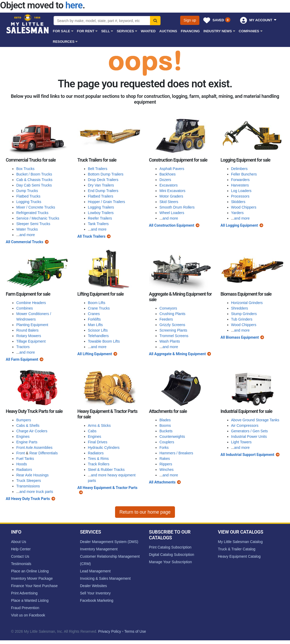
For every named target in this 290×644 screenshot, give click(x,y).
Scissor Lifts (98, 330)
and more (27, 235)
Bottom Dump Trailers (106, 174)
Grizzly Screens (172, 325)
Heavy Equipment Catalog (239, 556)
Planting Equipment (32, 325)
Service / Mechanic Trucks (38, 218)
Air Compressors (245, 425)
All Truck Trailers (92, 236)
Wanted (148, 31)
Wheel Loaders (172, 213)
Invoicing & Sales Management (105, 578)
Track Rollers (99, 464)
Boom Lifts (97, 303)
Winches (167, 470)
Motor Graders (171, 196)
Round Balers (27, 330)
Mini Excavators (172, 191)
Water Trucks (27, 229)
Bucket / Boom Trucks (34, 174)
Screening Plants (173, 330)
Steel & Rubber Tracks (106, 470)
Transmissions (28, 486)
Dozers (165, 180)
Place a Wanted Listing (30, 600)
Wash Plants (170, 341)
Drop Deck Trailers (103, 180)
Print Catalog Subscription (170, 547)
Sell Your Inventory (95, 593)
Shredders (240, 308)
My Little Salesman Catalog (240, 542)
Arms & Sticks (99, 425)
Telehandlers (98, 336)
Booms (165, 425)
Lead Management (95, 571)
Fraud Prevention (25, 608)
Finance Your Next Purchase (34, 586)
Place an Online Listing (30, 571)
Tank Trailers (98, 224)
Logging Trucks (29, 202)
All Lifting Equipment (95, 354)
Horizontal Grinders (247, 303)
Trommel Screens (174, 336)
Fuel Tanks (25, 459)
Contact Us (20, 556)
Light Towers (241, 442)
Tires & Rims (99, 459)
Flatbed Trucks (28, 196)
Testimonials (21, 564)
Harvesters (240, 185)
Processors (240, 196)
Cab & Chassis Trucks (34, 180)
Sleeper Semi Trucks (33, 224)
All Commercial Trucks (25, 242)
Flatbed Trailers (101, 196)
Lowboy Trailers (101, 213)
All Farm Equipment (22, 359)
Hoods (22, 464)
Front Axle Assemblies (34, 448)
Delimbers (239, 169)
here (74, 5)
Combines (25, 308)
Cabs (92, 431)
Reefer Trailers (100, 218)
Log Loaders (241, 191)
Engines (23, 437)
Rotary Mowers (29, 336)
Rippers (166, 464)
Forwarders (240, 180)
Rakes (165, 459)
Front (21, 453)
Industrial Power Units (249, 437)
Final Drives (98, 442)
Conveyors (168, 308)
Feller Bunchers (244, 174)
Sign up (190, 20)
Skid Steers (169, 202)
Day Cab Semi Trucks (34, 185)
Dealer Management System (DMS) (109, 542)
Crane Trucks (99, 308)
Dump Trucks (27, 191)
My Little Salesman (28, 24)
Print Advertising (24, 593)
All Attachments (162, 482)
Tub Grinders (242, 319)
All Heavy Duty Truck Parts (28, 499)
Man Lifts (95, 325)
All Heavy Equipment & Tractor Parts (108, 488)
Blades (165, 420)
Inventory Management (99, 549)
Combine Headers (31, 303)
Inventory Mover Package (32, 578)
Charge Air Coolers (32, 431)
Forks (164, 448)
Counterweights (172, 437)
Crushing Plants (172, 314)
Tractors (23, 347)
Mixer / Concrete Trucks (36, 207)
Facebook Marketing (97, 600)
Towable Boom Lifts (104, 341)
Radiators (24, 470)
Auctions (168, 31)
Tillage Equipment (31, 341)
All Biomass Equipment (240, 337)
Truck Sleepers (29, 481)
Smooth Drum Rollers (177, 207)
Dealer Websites (94, 586)
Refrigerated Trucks (32, 213)
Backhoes (167, 174)
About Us (19, 542)
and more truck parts (36, 492)
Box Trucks (25, 169)
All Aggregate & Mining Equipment (177, 354)
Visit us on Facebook (28, 615)
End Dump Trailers (103, 191)
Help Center (21, 549)
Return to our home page (145, 512)
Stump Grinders (244, 314)
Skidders (238, 202)
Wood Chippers (244, 207)
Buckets (166, 431)
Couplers (167, 442)
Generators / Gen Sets (250, 431)
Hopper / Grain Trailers (107, 202)
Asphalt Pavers (172, 169)
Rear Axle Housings (32, 475)
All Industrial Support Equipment (248, 455)
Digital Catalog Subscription (172, 555)
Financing (190, 31)
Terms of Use (135, 631)
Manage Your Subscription (170, 562)
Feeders (166, 319)
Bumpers (24, 420)
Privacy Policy (110, 631)
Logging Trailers (101, 207)
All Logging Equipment (239, 225)
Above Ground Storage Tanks (255, 420)
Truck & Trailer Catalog (237, 549)
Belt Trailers (98, 169)
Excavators (169, 185)
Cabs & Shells (28, 425)
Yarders (237, 213)
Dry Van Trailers (101, 185)
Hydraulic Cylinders (104, 448)
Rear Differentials (44, 453)
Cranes (94, 314)
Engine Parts (27, 442)
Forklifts (94, 319)
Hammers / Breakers (176, 453)
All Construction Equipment (172, 225)
